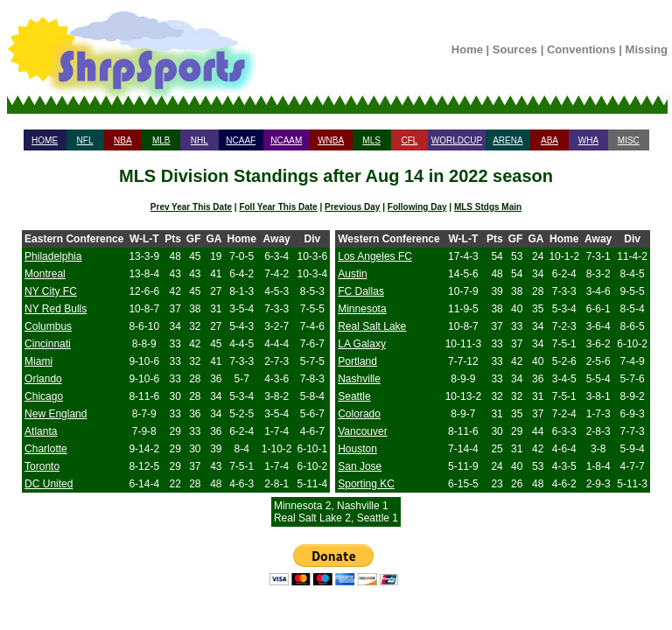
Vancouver (362, 431)
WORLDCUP (457, 140)
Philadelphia (53, 256)
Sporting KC (366, 484)
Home (467, 49)
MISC (629, 140)
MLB (161, 140)
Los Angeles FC (375, 256)
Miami (38, 361)
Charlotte (46, 449)
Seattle (354, 396)
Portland (357, 361)
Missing (647, 49)
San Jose (360, 466)
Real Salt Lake (372, 326)
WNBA (331, 140)
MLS (371, 140)
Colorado (359, 414)
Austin (352, 274)
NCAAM (286, 140)
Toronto (42, 466)
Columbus (48, 326)
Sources (515, 49)
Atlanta (41, 431)
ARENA (507, 140)
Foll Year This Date (278, 207)
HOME (45, 140)
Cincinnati (48, 344)
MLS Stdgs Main (488, 207)
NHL (199, 140)
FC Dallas (361, 291)
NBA (123, 140)
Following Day (417, 207)
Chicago (44, 396)
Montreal (45, 274)
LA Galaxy (362, 344)
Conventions (581, 49)
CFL (409, 140)
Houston (357, 449)
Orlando (43, 379)
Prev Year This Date (191, 207)
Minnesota (362, 309)
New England (56, 414)
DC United (49, 484)
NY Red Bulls (56, 309)
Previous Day (352, 207)
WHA (588, 140)
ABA (549, 140)
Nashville (359, 379)
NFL (85, 140)
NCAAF (241, 140)
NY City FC (51, 291)
